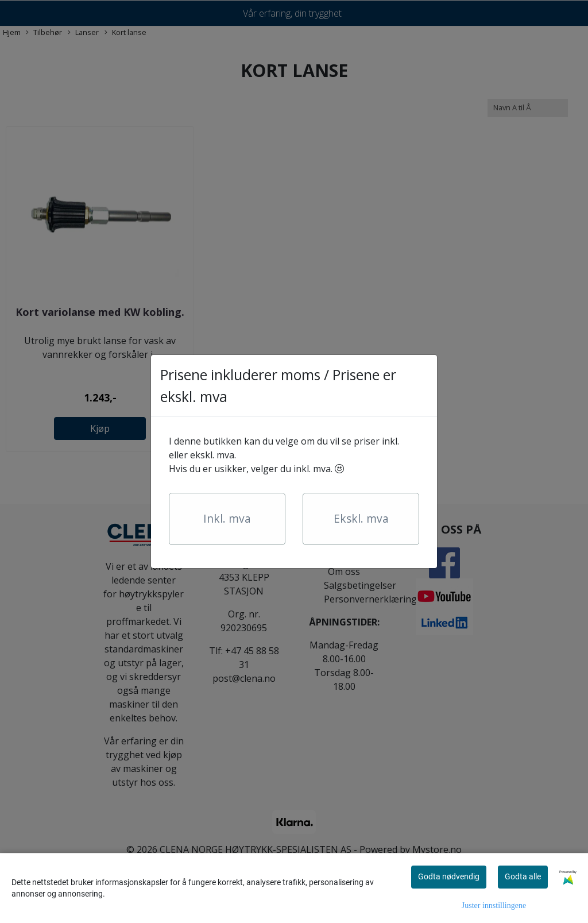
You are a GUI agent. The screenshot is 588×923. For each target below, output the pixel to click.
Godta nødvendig (449, 876)
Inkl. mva (227, 518)
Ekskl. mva (361, 518)
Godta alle (523, 876)
